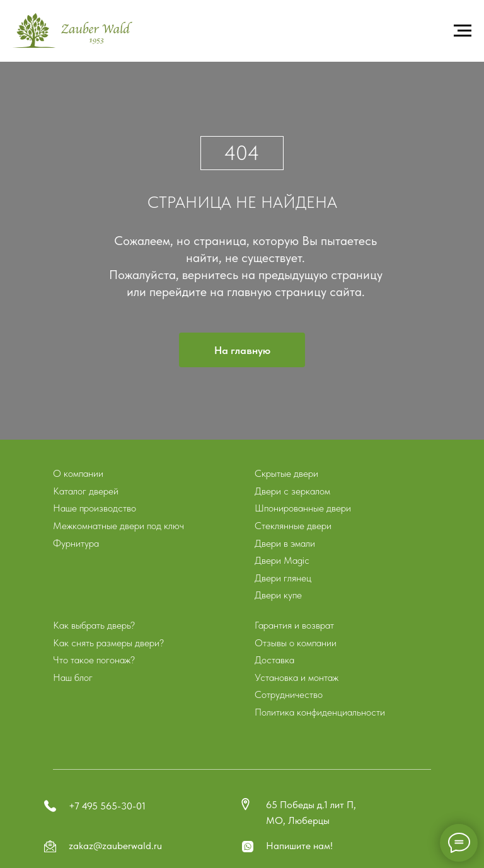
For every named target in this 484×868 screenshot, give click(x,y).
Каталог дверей (86, 491)
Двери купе (278, 595)
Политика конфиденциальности (320, 712)
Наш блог (73, 677)
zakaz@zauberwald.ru (115, 846)
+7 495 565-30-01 (107, 806)
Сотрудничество (289, 694)
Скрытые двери (286, 473)
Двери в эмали (285, 543)
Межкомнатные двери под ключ (118, 526)
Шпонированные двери (303, 508)
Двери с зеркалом (292, 491)
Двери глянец (283, 578)
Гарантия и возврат (294, 625)
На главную (242, 350)
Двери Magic (282, 560)
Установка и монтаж (297, 677)
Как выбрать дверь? (94, 625)
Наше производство (95, 508)
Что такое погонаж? (94, 660)
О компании (78, 473)
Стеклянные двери (293, 526)
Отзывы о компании (296, 643)
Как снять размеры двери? (108, 643)
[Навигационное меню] (463, 31)
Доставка (274, 660)
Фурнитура (76, 543)
